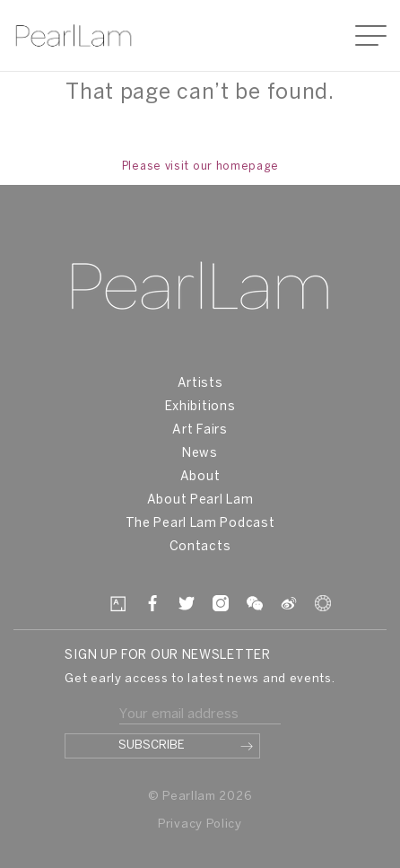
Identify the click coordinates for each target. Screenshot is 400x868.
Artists (200, 384)
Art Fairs (200, 430)
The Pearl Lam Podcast (200, 524)
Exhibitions (200, 407)
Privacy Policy (200, 824)
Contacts (200, 547)
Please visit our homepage (200, 167)
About (200, 477)
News (200, 454)
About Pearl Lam (200, 500)
